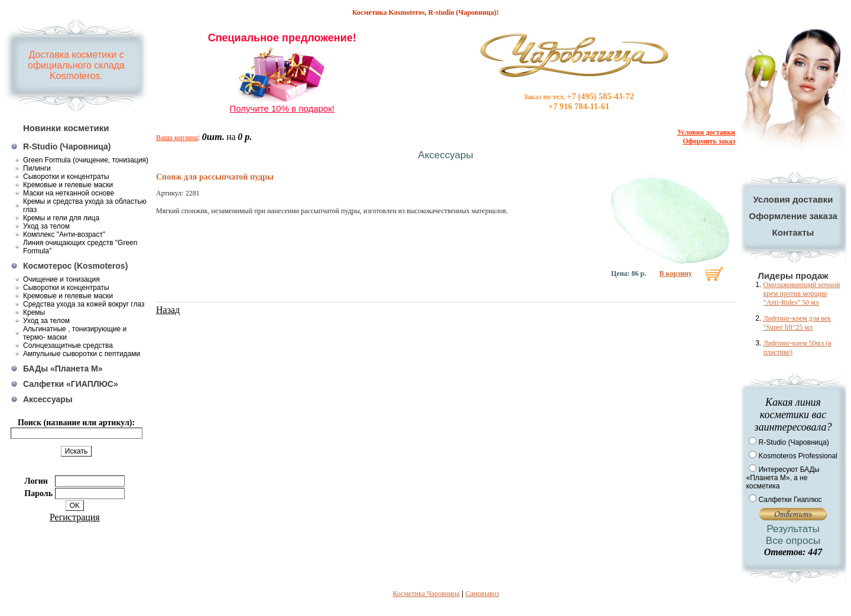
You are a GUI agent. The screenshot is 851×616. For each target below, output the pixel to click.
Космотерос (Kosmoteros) (75, 266)
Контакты (793, 232)
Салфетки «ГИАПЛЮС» (71, 384)
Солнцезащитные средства (68, 346)
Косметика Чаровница (426, 594)
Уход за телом (46, 226)
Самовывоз (482, 594)
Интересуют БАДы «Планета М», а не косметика (782, 478)
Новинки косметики (66, 128)
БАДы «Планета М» (63, 369)
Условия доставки (793, 199)
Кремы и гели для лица (61, 218)
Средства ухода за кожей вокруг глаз (84, 304)
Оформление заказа (793, 216)
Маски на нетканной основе (69, 193)
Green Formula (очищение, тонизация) (86, 160)
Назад (168, 310)
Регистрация (75, 517)
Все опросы (793, 541)
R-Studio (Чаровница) (67, 146)
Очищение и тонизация (61, 279)
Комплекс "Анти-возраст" (64, 234)
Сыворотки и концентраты (66, 177)
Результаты (793, 529)
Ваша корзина (177, 138)
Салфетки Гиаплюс (790, 500)
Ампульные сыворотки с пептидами (82, 354)
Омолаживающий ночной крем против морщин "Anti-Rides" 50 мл (801, 294)
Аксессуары (48, 399)
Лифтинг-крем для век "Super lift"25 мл (797, 323)
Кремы (34, 312)
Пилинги (37, 168)
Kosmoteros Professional (798, 456)
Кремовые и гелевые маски (68, 185)
